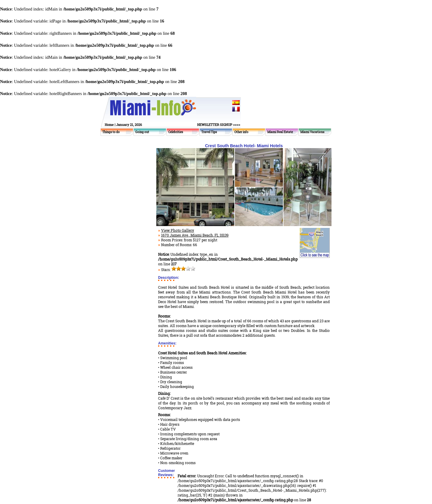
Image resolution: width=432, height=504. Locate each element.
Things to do (111, 132)
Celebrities (176, 132)
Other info (241, 132)
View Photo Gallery (178, 230)
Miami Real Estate (280, 132)
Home (109, 125)
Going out (142, 132)
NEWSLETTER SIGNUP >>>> (219, 125)
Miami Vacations (312, 132)
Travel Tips (209, 132)
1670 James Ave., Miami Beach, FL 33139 (195, 235)
